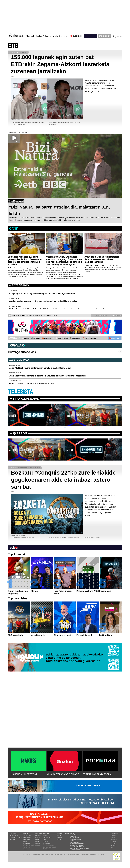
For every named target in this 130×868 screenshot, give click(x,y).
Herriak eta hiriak (76, 845)
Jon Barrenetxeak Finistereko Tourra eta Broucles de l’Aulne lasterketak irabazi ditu (47, 376)
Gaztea (25, 841)
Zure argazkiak (99, 315)
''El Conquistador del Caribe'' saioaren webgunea (64, 538)
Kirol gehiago (47, 843)
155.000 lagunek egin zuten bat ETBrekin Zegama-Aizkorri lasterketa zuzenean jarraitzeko (60, 64)
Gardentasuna (85, 855)
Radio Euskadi (27, 837)
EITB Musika (26, 843)
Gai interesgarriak (77, 844)
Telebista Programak (16, 837)
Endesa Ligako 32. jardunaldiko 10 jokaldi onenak (32, 384)
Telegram (113, 842)
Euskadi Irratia (27, 835)
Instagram (114, 840)
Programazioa (14, 835)
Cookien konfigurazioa (73, 855)
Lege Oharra (49, 855)
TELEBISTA (20, 392)
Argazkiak (59, 837)
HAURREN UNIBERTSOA (24, 774)
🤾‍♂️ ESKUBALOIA (75, 338)
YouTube (113, 846)
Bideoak (13, 839)
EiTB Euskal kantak (28, 845)
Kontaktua (93, 855)
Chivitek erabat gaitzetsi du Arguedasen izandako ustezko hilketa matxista (43, 301)
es (121, 36)
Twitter (113, 838)
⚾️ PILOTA (26, 338)
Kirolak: (46, 833)
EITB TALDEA (104, 36)
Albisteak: (38, 833)
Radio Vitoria (26, 839)
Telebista (47, 36)
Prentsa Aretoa (76, 850)
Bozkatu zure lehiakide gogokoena (23, 538)
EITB (13, 46)
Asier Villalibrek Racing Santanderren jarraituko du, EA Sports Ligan (40, 368)
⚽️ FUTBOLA (36, 338)
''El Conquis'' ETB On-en (92, 538)
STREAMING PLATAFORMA (97, 774)
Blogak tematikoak (77, 847)
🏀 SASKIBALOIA (48, 338)
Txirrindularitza (47, 837)
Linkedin (113, 844)
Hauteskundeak (76, 838)
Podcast (25, 849)
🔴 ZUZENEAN (114, 338)
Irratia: (25, 833)
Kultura (37, 841)
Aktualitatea (38, 835)
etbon (22, 433)
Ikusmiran (37, 843)
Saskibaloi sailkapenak (49, 847)
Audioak (59, 839)
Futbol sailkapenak (48, 845)
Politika (37, 839)
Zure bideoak (115, 315)
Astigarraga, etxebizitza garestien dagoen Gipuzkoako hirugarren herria (42, 293)
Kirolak (39, 36)
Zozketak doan (75, 839)
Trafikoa (73, 836)
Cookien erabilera (59, 855)
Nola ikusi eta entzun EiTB (79, 848)
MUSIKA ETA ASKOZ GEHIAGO (63, 774)
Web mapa (101, 855)
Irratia (55, 36)
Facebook (114, 836)
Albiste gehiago (19, 285)
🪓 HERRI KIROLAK (90, 338)
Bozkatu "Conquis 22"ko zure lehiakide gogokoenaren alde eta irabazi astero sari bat (63, 480)
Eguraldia (37, 845)
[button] (65, 427)
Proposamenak (26, 399)
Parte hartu (74, 842)
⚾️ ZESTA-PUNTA (62, 338)
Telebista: (14, 833)
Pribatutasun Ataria (38, 855)
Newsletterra (114, 833)
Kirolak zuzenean (48, 849)
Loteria (73, 841)
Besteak (63, 36)
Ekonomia (37, 837)
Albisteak (30, 36)
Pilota (45, 839)
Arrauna (45, 841)
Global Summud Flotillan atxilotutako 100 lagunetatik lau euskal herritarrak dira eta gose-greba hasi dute (57, 309)
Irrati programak (27, 847)
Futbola (45, 835)
